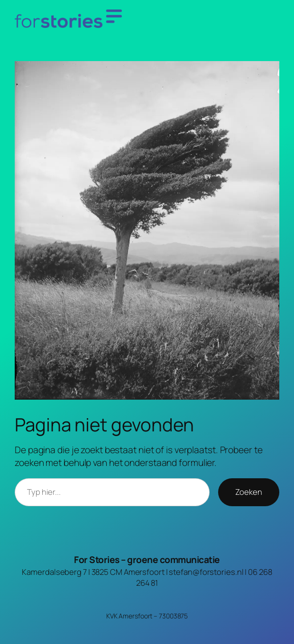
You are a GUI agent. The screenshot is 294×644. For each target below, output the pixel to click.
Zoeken (249, 492)
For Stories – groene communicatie (147, 560)
